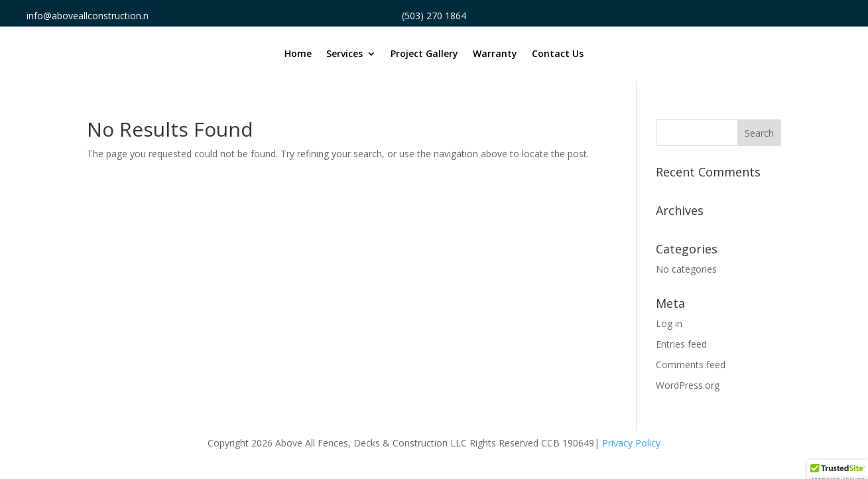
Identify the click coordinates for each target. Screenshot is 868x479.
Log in (669, 323)
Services (344, 54)
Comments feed (691, 365)
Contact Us (558, 54)
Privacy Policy (631, 443)
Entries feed (681, 344)
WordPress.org (688, 385)
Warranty (495, 54)
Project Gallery (424, 54)
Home (298, 54)
